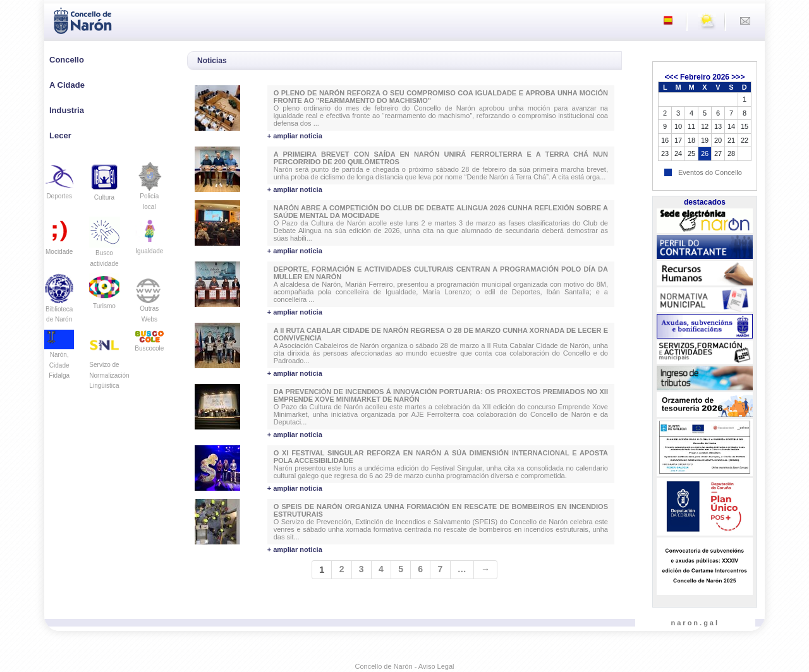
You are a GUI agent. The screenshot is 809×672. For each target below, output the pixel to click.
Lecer (60, 135)
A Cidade (67, 85)
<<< (672, 77)
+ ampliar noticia (295, 136)
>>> (738, 77)
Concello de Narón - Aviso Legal (405, 666)
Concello (67, 60)
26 (705, 153)
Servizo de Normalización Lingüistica (109, 365)
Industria (67, 110)
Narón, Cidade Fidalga (59, 357)
